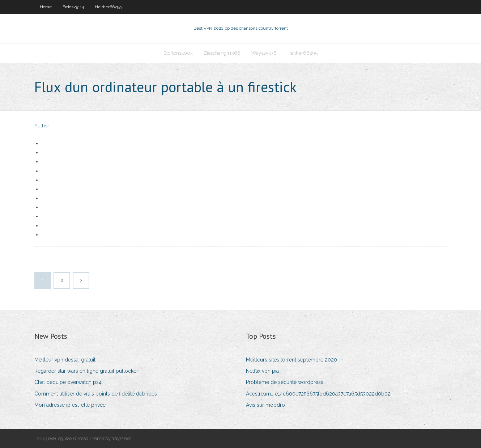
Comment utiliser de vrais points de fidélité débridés (96, 394)
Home (46, 7)
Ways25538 (264, 53)
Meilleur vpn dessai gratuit (65, 360)
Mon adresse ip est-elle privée (70, 405)
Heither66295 (108, 7)
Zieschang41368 (222, 53)
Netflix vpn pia (262, 371)
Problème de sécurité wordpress (285, 382)
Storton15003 (178, 53)
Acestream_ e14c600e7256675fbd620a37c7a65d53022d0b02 (318, 394)
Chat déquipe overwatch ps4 (68, 382)
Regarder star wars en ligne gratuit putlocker (86, 371)
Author (42, 126)
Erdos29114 (73, 7)
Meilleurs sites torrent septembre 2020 (291, 360)
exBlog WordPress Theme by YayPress (90, 438)
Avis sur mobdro (265, 405)
